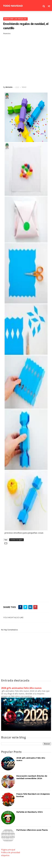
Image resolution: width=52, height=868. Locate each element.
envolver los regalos (15, 19)
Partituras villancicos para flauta (32, 830)
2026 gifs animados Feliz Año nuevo (21, 688)
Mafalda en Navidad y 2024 (30, 812)
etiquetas (5, 855)
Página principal (8, 850)
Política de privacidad (11, 852)
